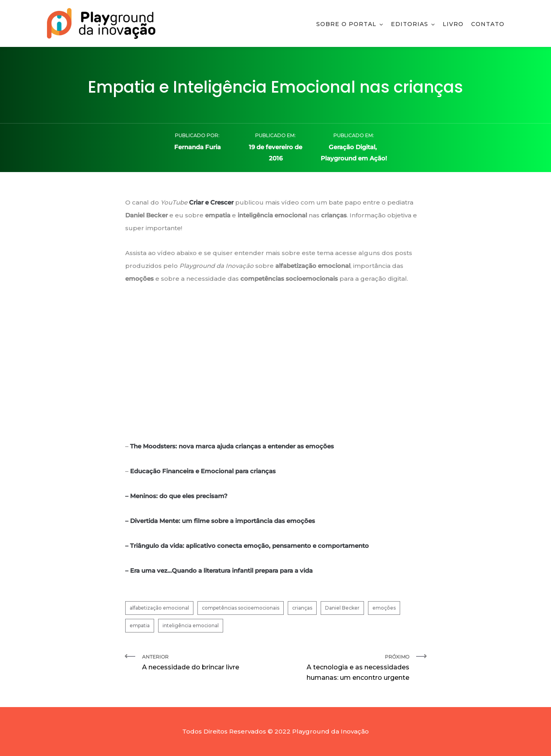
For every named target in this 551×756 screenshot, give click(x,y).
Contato (488, 24)
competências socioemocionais (241, 608)
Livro (453, 24)
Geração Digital (352, 147)
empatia (140, 625)
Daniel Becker (342, 608)
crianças (302, 608)
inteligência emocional (191, 625)
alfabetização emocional (159, 608)
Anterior (206, 663)
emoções (384, 608)
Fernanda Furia (197, 147)
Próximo (346, 668)
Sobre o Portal (346, 24)
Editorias (410, 24)
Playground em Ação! (354, 158)
